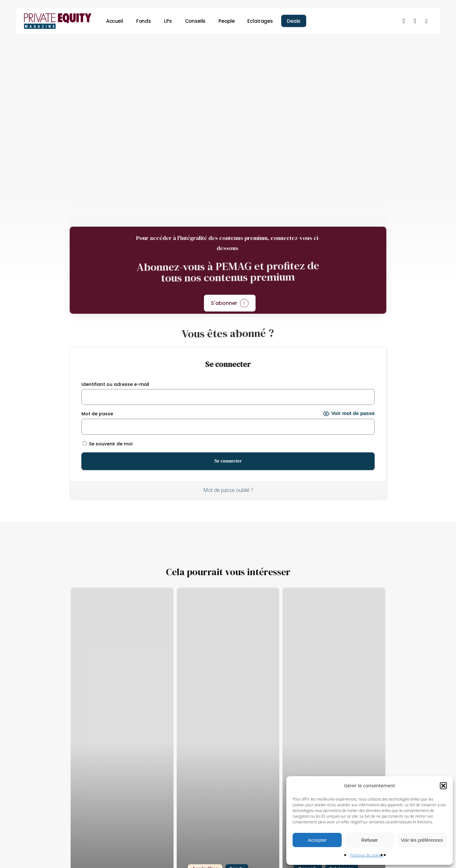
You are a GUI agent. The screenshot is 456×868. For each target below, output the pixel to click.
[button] (443, 786)
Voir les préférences (422, 840)
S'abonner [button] (224, 303)
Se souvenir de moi (108, 444)
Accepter (317, 840)
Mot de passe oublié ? (228, 490)
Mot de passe (97, 414)
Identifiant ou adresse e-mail (115, 384)
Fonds (209, 50)
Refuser (370, 840)
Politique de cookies (367, 855)
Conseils (240, 50)
